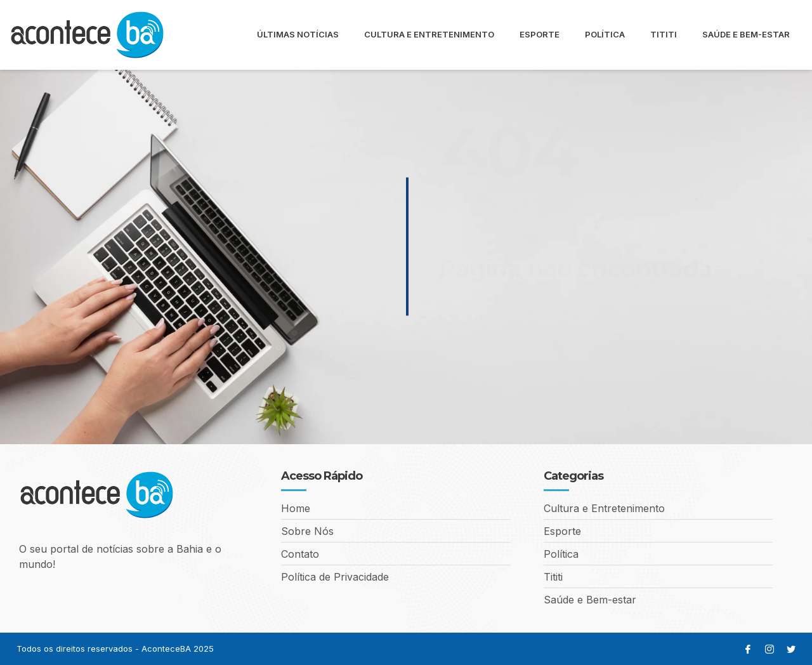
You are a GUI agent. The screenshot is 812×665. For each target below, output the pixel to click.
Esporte (540, 34)
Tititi (664, 34)
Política (605, 34)
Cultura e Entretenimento (429, 34)
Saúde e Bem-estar (746, 34)
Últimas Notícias (298, 34)
